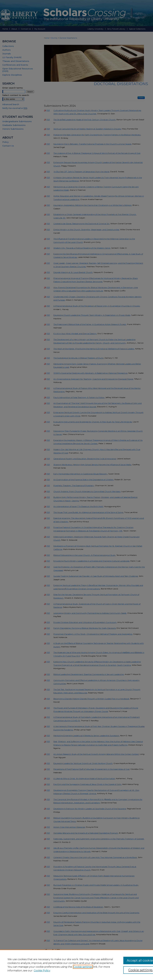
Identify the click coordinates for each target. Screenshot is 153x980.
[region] (76, 965)
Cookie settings (83, 967)
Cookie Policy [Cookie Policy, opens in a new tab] (42, 971)
